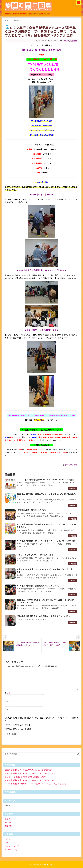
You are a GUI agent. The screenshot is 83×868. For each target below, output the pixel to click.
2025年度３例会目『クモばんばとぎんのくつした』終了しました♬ (46, 541)
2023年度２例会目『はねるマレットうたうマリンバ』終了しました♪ (46, 495)
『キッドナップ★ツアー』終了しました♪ (35, 555)
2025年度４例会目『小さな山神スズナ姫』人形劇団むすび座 (29, 770)
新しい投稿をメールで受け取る (19, 729)
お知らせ (66, 41)
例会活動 (74, 41)
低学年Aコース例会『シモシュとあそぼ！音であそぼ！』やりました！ (45, 571)
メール (8, 701)
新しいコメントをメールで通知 (19, 725)
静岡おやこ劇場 (71, 465)
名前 (8, 693)
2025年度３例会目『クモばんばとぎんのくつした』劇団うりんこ (30, 780)
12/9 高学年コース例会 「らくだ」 (32, 510)
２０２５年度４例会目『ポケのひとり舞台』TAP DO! (26, 777)
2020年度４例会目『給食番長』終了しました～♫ (38, 585)
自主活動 (8, 826)
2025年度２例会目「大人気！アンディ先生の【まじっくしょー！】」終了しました (37, 784)
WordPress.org (11, 849)
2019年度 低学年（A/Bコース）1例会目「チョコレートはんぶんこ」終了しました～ (46, 601)
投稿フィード (10, 843)
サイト (7, 710)
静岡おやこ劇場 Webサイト (44, 864)
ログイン (8, 839)
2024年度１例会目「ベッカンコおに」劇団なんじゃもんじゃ (43, 616)
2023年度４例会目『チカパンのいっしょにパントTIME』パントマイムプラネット (47, 526)
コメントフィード (12, 846)
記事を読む (73, 488)
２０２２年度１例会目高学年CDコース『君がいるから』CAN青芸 (45, 479)
